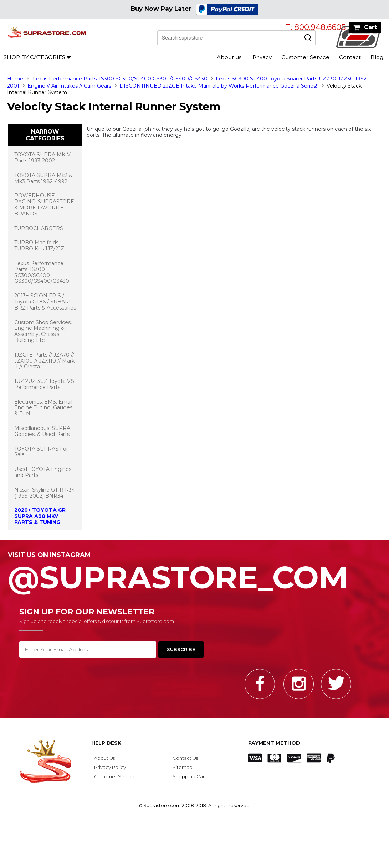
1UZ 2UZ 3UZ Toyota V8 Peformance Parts (44, 384)
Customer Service (305, 57)
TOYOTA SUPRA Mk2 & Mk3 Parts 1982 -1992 (43, 178)
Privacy (262, 57)
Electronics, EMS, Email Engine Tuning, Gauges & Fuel (43, 408)
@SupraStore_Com (194, 574)
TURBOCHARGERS (39, 228)
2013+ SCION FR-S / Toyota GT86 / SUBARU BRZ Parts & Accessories (45, 302)
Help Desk (106, 743)
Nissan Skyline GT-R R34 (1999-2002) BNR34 (45, 493)
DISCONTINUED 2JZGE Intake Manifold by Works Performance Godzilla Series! (219, 86)
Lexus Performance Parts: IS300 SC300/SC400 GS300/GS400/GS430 (120, 79)
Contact (350, 57)
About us (229, 57)
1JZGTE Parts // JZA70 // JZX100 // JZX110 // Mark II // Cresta (44, 361)
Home (15, 79)
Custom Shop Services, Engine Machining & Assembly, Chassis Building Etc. (43, 331)
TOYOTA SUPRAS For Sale (41, 452)
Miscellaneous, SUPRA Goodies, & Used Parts (42, 431)
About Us (104, 758)
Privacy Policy (110, 767)
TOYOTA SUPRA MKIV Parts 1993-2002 (42, 158)
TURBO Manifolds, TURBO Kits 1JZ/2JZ (39, 246)
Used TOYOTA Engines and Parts (43, 472)
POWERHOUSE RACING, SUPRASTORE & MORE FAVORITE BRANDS (44, 204)
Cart (370, 27)
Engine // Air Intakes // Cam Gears (69, 86)
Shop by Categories (34, 57)
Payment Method (274, 743)
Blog (377, 57)
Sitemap (183, 767)
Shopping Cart (190, 776)
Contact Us (185, 758)
